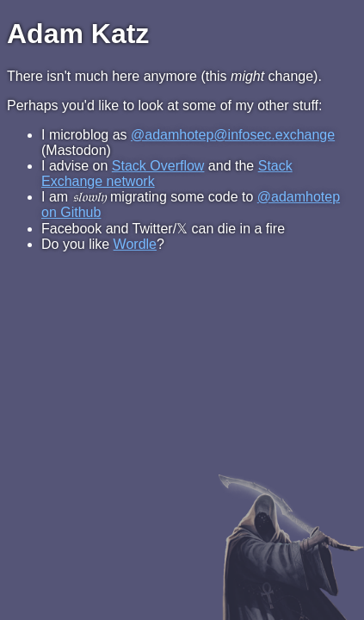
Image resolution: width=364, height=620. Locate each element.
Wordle (135, 244)
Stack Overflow (158, 166)
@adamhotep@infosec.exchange (233, 135)
